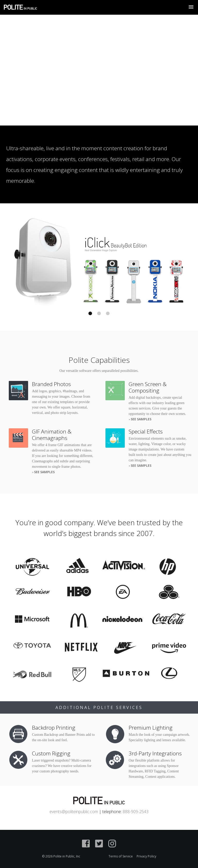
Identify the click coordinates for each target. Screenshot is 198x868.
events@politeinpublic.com (74, 812)
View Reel (177, 101)
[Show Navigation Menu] (191, 7)
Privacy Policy (146, 856)
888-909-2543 (136, 812)
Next (146, 261)
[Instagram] (112, 844)
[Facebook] (86, 844)
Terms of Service (121, 856)
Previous (52, 261)
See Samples (141, 419)
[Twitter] (99, 844)
